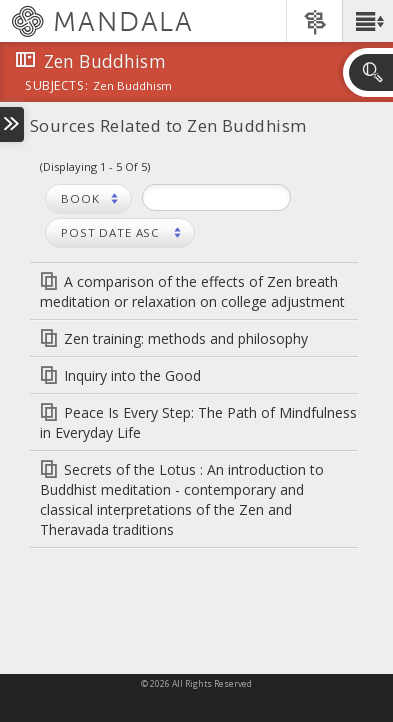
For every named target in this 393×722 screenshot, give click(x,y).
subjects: (56, 87)
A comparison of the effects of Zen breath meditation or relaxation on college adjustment (192, 291)
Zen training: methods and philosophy (186, 338)
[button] (367, 21)
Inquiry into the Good (132, 375)
